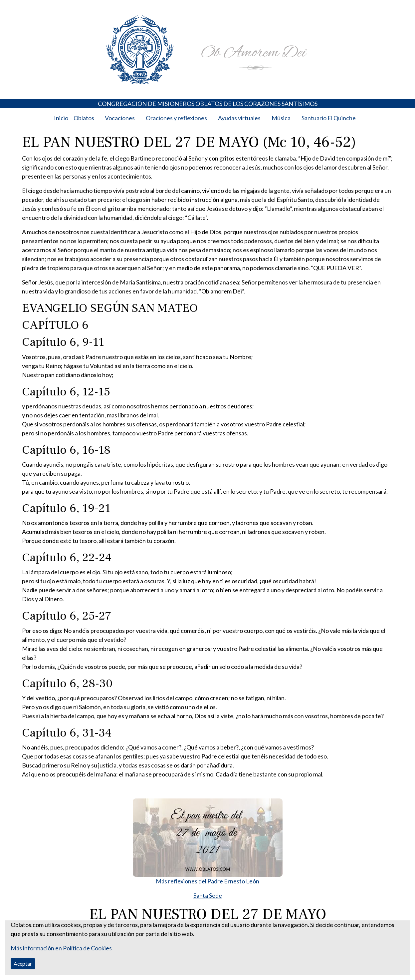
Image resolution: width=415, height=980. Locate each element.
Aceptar (23, 964)
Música (281, 118)
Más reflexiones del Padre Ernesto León (207, 881)
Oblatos (84, 118)
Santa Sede (208, 895)
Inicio (61, 118)
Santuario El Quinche (329, 118)
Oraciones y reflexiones (176, 118)
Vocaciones (120, 118)
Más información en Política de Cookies (61, 948)
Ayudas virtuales (239, 118)
